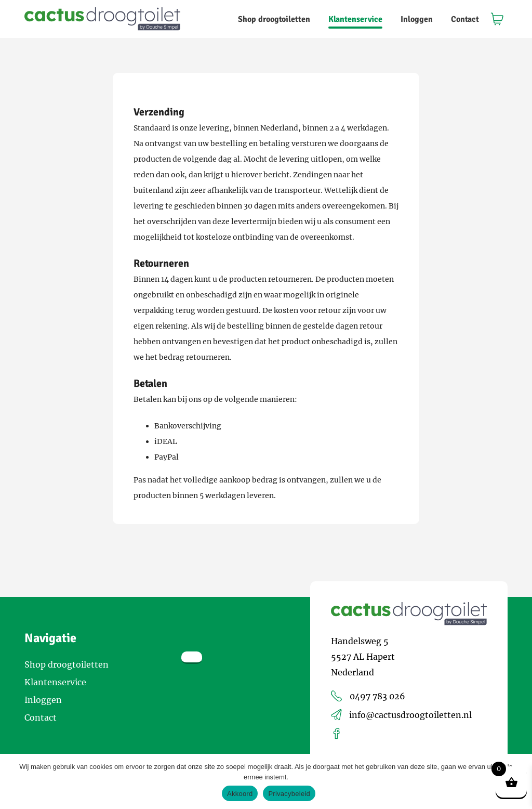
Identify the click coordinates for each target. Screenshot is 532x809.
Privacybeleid (289, 794)
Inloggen (417, 19)
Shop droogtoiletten (274, 19)
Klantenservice (355, 19)
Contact (465, 19)
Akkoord (240, 794)
